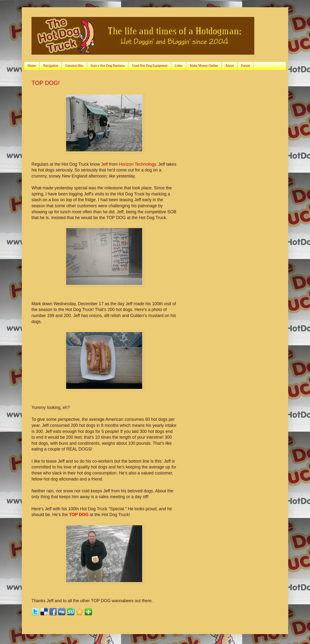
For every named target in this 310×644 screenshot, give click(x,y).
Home (32, 66)
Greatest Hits (74, 66)
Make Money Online (204, 66)
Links (178, 66)
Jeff (105, 164)
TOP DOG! (46, 83)
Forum (245, 66)
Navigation (51, 66)
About (229, 66)
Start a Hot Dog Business (108, 66)
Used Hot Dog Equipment (150, 66)
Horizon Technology (137, 164)
